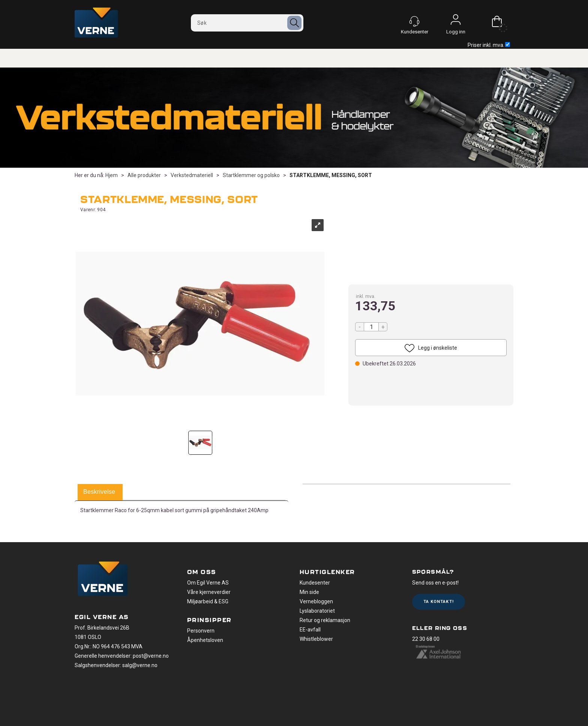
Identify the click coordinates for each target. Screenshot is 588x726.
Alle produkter (144, 175)
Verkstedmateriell (192, 175)
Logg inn (456, 21)
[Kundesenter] (414, 21)
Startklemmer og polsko (251, 175)
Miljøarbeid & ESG (208, 601)
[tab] (99, 492)
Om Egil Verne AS (208, 583)
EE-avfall (310, 630)
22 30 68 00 (426, 639)
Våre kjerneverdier (209, 592)
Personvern (201, 631)
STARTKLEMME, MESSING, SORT (331, 175)
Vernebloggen (316, 601)
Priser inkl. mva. (489, 45)
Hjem (112, 175)
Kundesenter (315, 583)
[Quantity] (371, 327)
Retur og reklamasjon (325, 620)
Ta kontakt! (439, 602)
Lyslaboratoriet (317, 611)
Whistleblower (316, 639)
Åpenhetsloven (205, 640)
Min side (309, 592)
